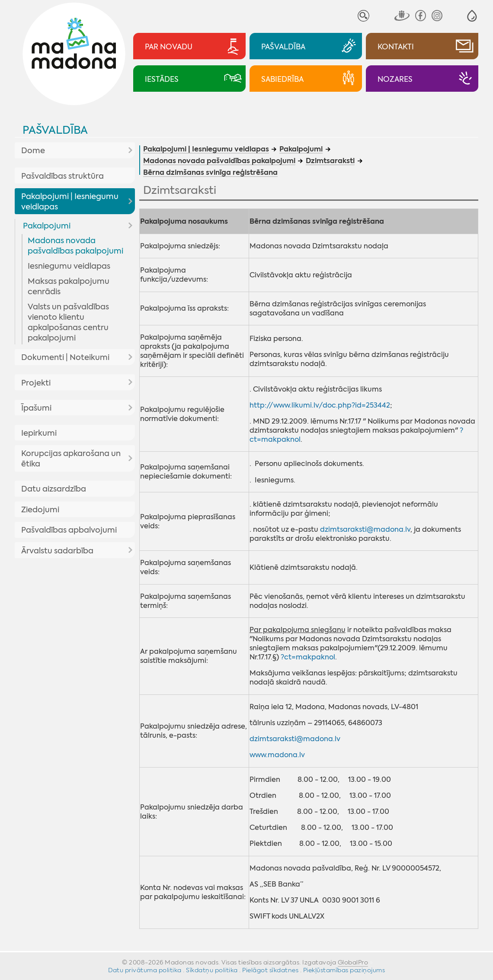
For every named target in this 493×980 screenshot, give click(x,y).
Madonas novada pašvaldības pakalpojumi (75, 246)
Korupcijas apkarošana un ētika (71, 459)
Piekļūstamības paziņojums (344, 970)
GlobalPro (353, 962)
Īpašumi (36, 408)
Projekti (36, 383)
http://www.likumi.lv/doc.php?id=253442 (320, 405)
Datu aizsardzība (54, 489)
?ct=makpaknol (308, 657)
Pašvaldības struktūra (62, 176)
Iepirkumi (39, 433)
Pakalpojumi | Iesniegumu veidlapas (70, 202)
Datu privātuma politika (145, 970)
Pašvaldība (55, 130)
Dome (33, 151)
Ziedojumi (40, 510)
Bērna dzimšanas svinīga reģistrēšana (210, 173)
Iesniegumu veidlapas (69, 266)
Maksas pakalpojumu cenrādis (69, 286)
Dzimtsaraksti (330, 161)
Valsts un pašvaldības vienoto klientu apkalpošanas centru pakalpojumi (68, 322)
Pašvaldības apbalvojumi (69, 530)
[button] (472, 16)
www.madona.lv (277, 755)
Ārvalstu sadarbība (57, 551)
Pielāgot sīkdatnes (270, 970)
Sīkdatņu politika (212, 970)
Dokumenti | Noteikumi (65, 357)
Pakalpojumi (47, 226)
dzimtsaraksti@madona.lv (365, 529)
